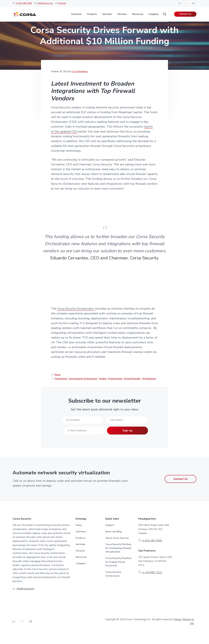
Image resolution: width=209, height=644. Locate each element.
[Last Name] (126, 432)
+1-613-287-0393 (24, 3)
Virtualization (149, 391)
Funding (103, 391)
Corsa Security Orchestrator (76, 321)
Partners (80, 563)
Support (62, 3)
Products (81, 550)
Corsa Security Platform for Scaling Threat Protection (118, 574)
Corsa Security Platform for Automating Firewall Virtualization (118, 560)
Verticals (81, 556)
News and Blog (114, 543)
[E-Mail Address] (84, 442)
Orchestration (115, 391)
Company (81, 575)
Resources (81, 569)
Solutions (81, 543)
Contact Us (185, 15)
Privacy (178, 631)
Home (79, 537)
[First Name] (83, 432)
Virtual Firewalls (132, 391)
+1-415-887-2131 (152, 584)
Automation (61, 391)
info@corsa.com (45, 3)
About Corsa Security (117, 550)
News (58, 387)
